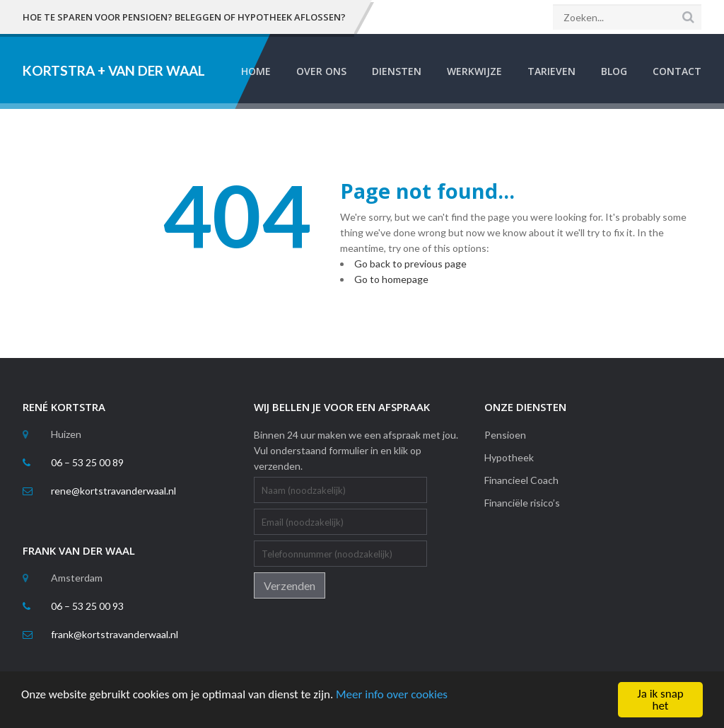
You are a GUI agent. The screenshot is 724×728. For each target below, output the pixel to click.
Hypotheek (509, 457)
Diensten (397, 71)
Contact (677, 71)
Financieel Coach (521, 480)
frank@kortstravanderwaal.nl (115, 634)
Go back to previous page (410, 264)
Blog (614, 71)
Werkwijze (474, 71)
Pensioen (505, 435)
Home (256, 71)
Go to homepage (391, 279)
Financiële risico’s (522, 503)
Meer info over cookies (392, 694)
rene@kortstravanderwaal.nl (113, 491)
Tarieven (551, 71)
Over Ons (321, 71)
